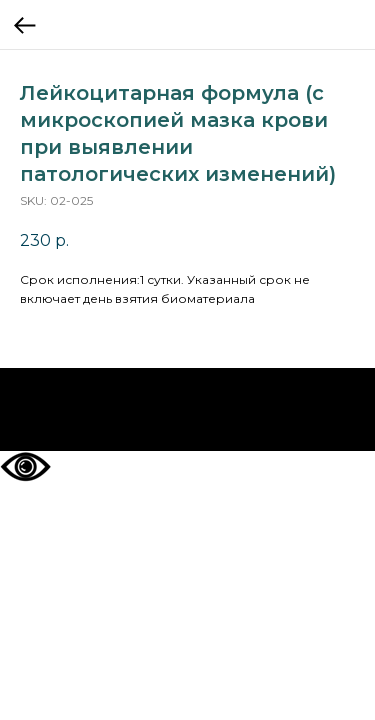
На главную (187, 410)
